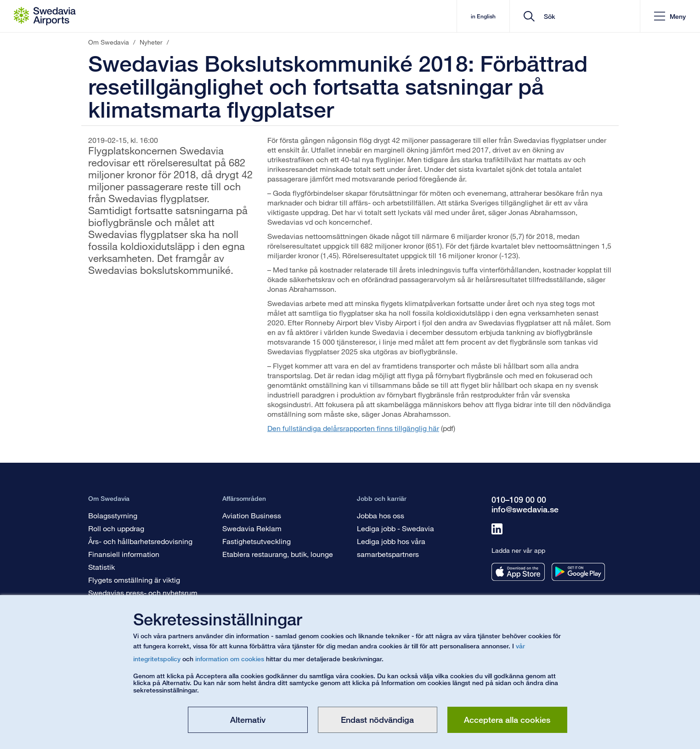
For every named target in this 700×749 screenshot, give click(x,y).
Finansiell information (124, 554)
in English (483, 16)
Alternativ (248, 720)
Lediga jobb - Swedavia (395, 528)
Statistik (102, 567)
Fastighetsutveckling (257, 541)
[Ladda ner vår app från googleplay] (578, 572)
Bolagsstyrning (113, 515)
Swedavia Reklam (252, 528)
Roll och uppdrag (116, 528)
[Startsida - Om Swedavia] (45, 16)
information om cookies (230, 659)
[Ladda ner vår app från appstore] (518, 572)
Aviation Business (252, 515)
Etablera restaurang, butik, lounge (278, 554)
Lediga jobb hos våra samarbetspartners (391, 548)
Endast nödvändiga (377, 720)
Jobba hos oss (381, 515)
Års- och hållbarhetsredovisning (140, 541)
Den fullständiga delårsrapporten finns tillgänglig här (353, 428)
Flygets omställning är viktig (134, 580)
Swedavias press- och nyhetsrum (143, 593)
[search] (578, 16)
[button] (670, 16)
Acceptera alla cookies (507, 720)
